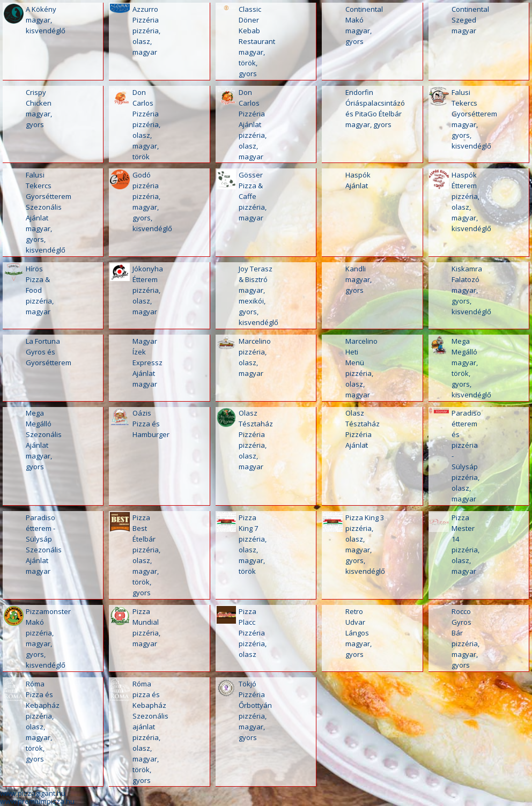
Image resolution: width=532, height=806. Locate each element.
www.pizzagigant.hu (33, 793)
